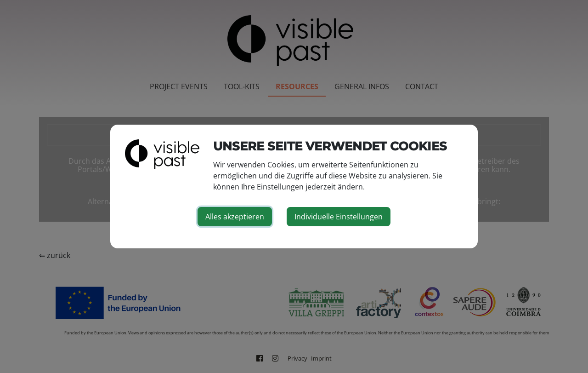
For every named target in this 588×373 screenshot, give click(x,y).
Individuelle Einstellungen (339, 217)
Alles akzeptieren (235, 217)
